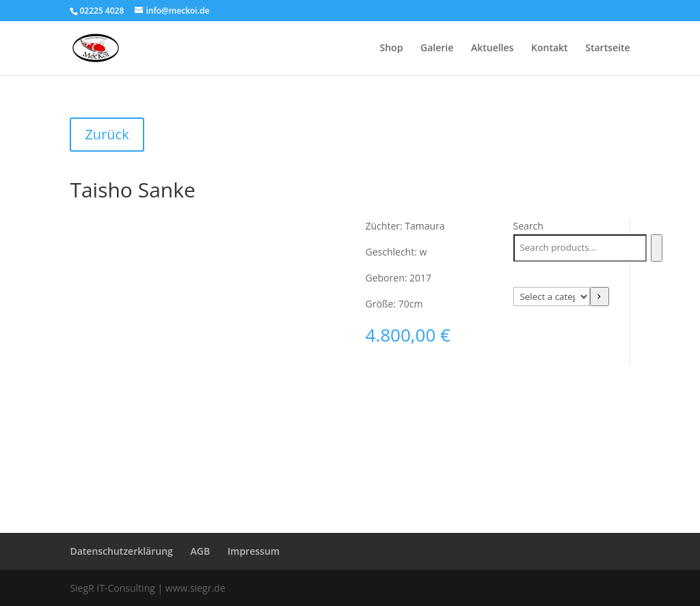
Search (528, 226)
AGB (200, 551)
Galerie (437, 49)
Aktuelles (492, 49)
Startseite (607, 49)
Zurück (107, 134)
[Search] (657, 248)
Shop (392, 49)
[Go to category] (600, 297)
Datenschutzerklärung (121, 551)
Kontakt (550, 49)
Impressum (254, 551)
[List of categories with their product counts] (552, 297)
